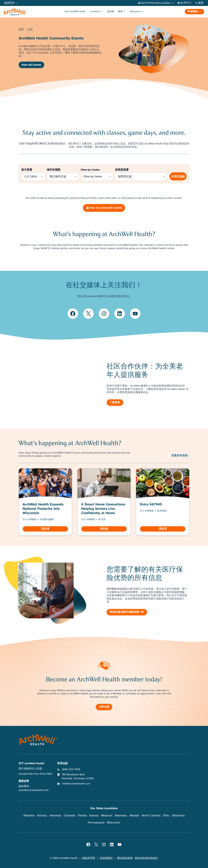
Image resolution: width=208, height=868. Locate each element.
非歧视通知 (106, 858)
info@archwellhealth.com (76, 784)
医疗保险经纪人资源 (30, 769)
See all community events (104, 208)
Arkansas (55, 815)
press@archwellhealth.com (34, 790)
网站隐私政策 (125, 858)
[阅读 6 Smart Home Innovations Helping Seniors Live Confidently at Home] (104, 502)
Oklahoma (178, 815)
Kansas (94, 815)
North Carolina (151, 815)
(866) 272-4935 (71, 769)
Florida (82, 815)
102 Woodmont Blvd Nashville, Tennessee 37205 (78, 777)
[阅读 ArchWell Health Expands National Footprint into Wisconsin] (45, 502)
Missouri (107, 815)
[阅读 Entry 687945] (163, 502)
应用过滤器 (178, 176)
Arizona (42, 815)
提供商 (111, 11)
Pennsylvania (96, 823)
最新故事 (24, 781)
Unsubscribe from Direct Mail (35, 774)
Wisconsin (114, 823)
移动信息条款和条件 (146, 858)
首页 (21, 30)
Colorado (69, 815)
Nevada (134, 815)
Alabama (29, 815)
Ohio (166, 815)
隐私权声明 (89, 858)
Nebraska (121, 815)
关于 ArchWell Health (31, 763)
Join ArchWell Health (75, 11)
